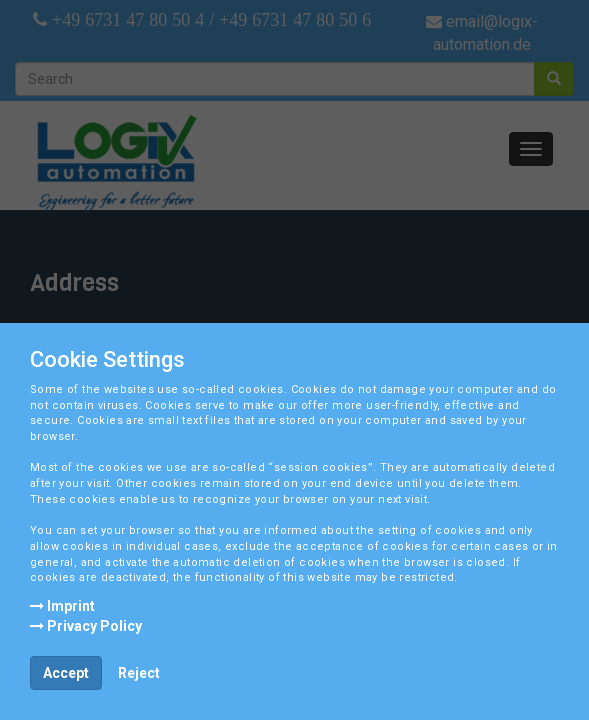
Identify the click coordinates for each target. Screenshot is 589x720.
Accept (66, 673)
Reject (139, 673)
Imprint (62, 606)
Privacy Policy (86, 626)
